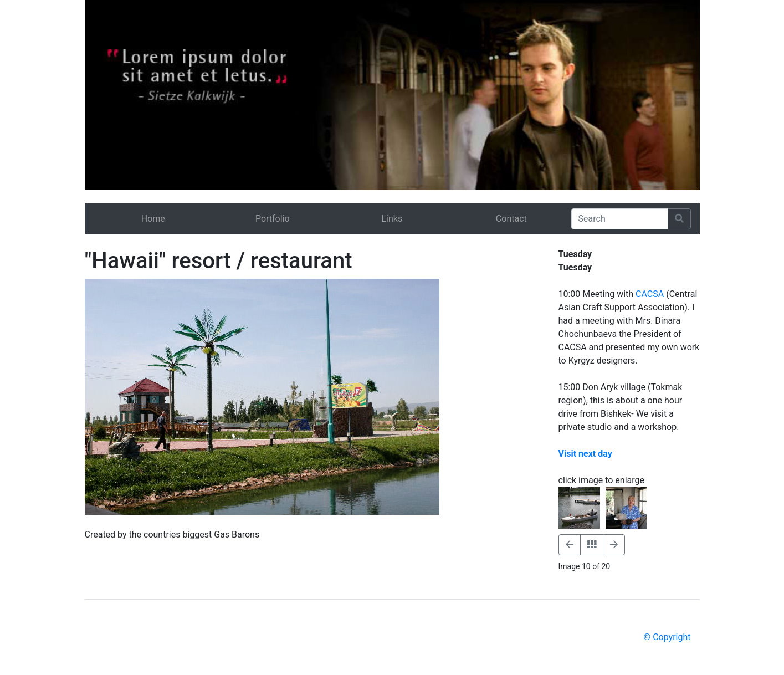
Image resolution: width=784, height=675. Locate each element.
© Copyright (667, 637)
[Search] (620, 219)
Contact (511, 219)
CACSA (650, 294)
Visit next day (585, 454)
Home (153, 219)
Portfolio (273, 219)
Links (392, 219)
